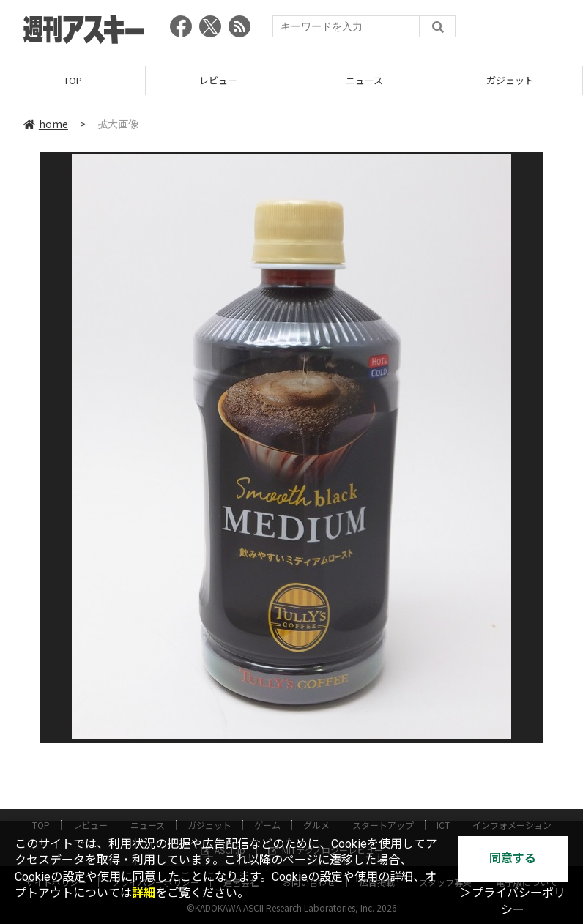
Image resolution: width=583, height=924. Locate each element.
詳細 (144, 893)
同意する (513, 858)
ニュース (364, 80)
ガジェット (510, 80)
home (46, 124)
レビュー (218, 80)
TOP (73, 80)
